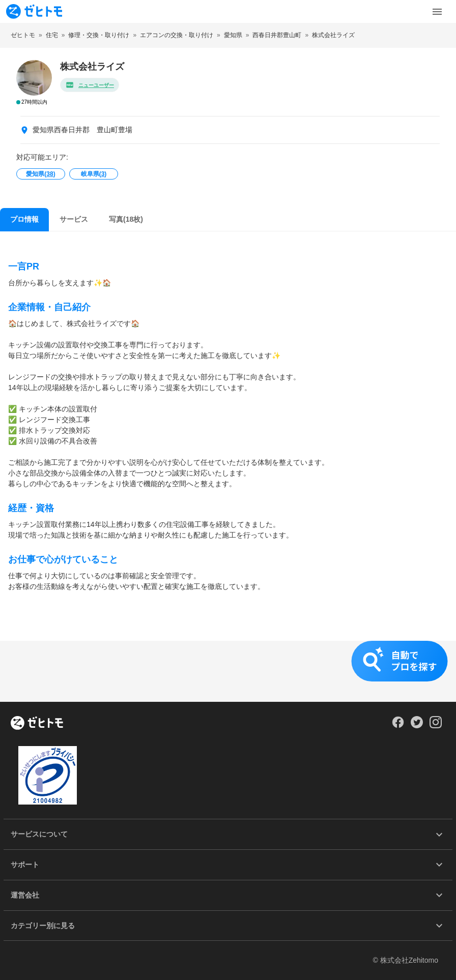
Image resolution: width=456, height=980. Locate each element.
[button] (228, 671)
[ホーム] (37, 724)
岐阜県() (94, 174)
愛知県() (40, 174)
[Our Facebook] (398, 726)
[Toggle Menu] (437, 12)
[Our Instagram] (436, 726)
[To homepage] (34, 11)
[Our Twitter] (417, 726)
